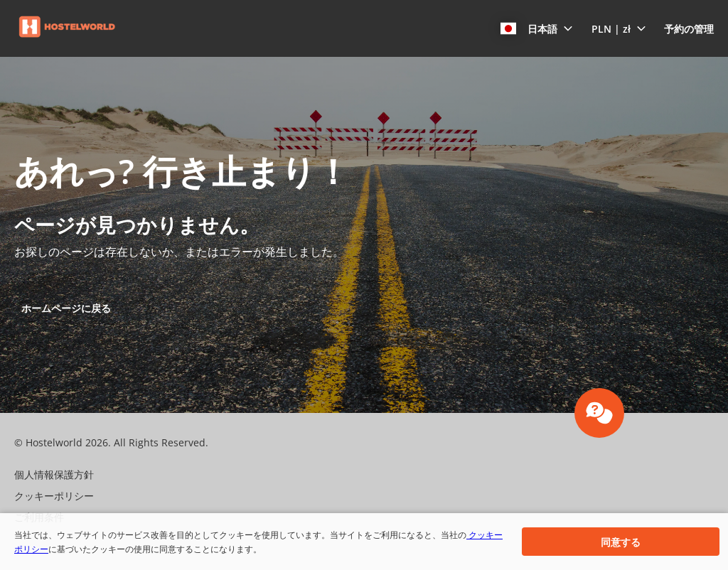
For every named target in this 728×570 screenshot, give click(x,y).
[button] (537, 28)
